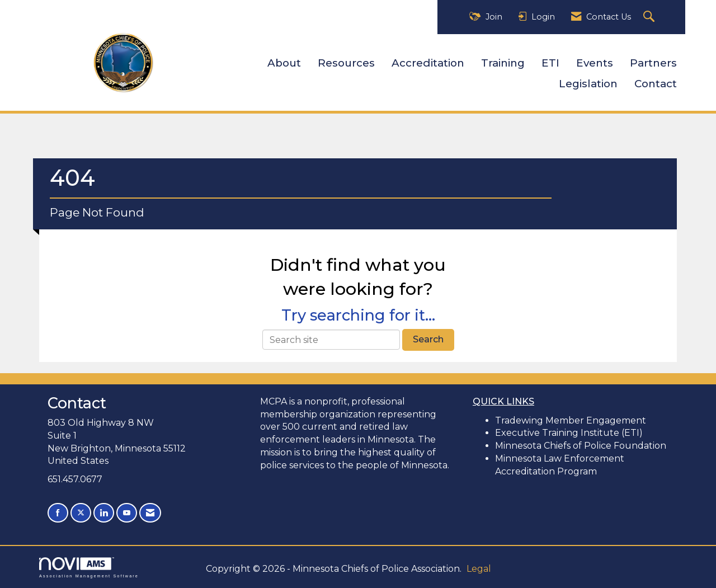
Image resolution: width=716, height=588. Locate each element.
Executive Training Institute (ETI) (569, 433)
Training (503, 63)
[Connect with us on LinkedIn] (104, 513)
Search (428, 339)
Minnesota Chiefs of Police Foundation (581, 446)
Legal (479, 569)
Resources (346, 63)
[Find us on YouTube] (127, 513)
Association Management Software (89, 568)
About (284, 63)
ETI (550, 63)
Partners (653, 63)
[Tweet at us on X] (81, 513)
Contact (656, 84)
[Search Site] (650, 17)
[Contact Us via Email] (150, 513)
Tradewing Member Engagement (571, 420)
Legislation (588, 84)
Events (595, 63)
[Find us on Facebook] (58, 513)
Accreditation (428, 63)
